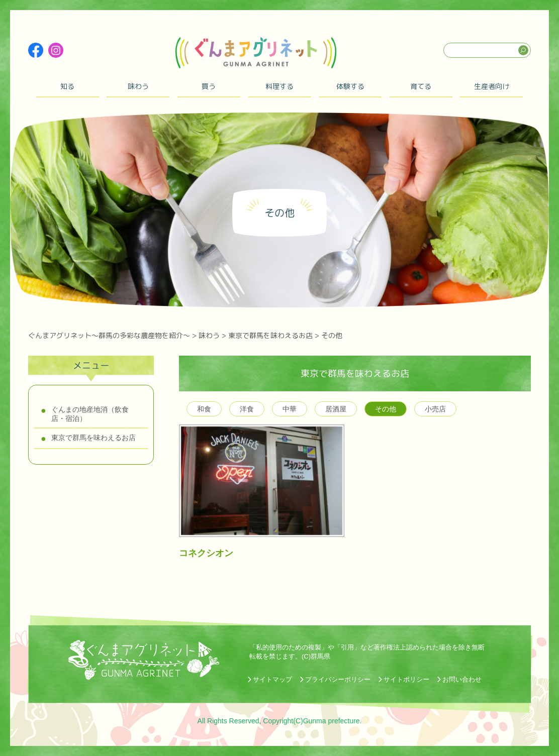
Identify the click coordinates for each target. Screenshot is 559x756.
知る (67, 86)
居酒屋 (336, 409)
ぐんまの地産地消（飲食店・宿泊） (90, 414)
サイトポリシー (406, 679)
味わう (138, 86)
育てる (421, 86)
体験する (350, 86)
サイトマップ (272, 679)
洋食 (247, 409)
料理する (279, 86)
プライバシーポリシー (338, 679)
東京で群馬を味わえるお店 (94, 438)
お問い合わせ (462, 679)
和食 (204, 409)
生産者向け (492, 86)
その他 (386, 409)
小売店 (435, 409)
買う (209, 86)
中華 (290, 409)
